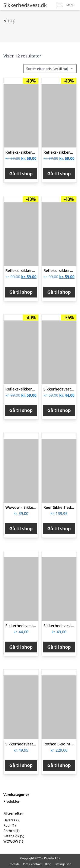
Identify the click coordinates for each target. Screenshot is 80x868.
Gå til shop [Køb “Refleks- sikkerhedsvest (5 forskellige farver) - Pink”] (21, 410)
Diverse (9, 820)
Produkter (11, 801)
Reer (7, 825)
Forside (15, 864)
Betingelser (63, 864)
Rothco (9, 831)
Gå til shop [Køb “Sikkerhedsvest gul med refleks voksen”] (21, 647)
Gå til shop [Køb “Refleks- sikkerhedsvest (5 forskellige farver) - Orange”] (21, 174)
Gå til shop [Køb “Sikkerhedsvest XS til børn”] (21, 765)
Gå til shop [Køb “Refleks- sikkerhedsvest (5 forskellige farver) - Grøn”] (59, 174)
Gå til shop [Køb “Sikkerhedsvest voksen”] (59, 647)
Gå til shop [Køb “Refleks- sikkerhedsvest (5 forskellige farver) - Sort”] (59, 292)
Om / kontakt (32, 864)
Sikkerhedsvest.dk (25, 5)
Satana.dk (11, 836)
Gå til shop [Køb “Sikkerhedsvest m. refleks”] (59, 410)
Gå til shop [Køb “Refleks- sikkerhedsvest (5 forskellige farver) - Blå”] (21, 292)
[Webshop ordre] (50, 69)
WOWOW (11, 841)
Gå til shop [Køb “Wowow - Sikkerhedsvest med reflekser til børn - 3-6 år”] (21, 529)
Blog (48, 864)
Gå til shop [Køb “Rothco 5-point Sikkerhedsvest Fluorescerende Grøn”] (59, 765)
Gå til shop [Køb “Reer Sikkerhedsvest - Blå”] (59, 529)
